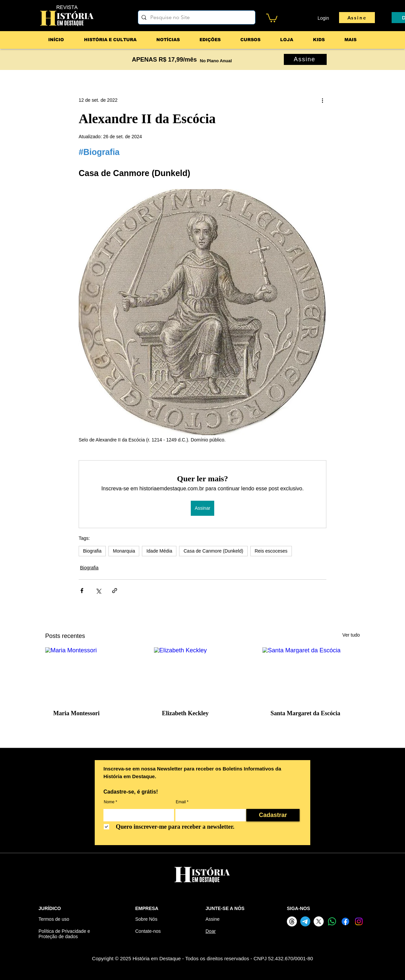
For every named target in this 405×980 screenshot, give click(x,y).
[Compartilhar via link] (115, 591)
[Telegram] (305, 921)
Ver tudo (351, 635)
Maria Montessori (76, 713)
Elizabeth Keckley (185, 713)
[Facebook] (345, 921)
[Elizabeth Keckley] (203, 675)
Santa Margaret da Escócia (305, 713)
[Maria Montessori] (94, 675)
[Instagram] (359, 921)
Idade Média (159, 551)
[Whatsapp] (332, 921)
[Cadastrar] (273, 815)
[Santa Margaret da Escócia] (311, 675)
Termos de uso (54, 919)
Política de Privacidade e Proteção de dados (64, 934)
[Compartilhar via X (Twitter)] (98, 591)
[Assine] (357, 18)
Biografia (92, 551)
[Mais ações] (322, 100)
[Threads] (292, 921)
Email (181, 802)
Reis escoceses (271, 551)
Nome (109, 802)
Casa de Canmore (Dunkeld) (213, 551)
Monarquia (124, 551)
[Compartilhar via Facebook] (82, 591)
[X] (319, 921)
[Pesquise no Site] (196, 17)
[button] (272, 18)
